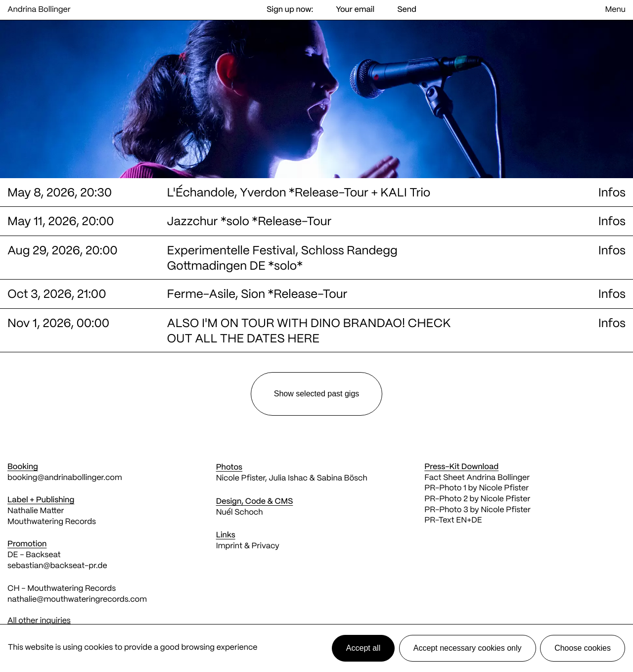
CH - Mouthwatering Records (62, 589)
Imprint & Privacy (248, 547)
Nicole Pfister (241, 479)
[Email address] (355, 10)
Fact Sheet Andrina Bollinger (477, 478)
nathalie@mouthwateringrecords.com (77, 600)
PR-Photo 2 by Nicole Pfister (477, 500)
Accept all (363, 648)
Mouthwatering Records (52, 522)
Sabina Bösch (342, 479)
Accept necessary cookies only (468, 648)
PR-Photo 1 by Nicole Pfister (476, 489)
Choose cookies (583, 648)
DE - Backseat (35, 555)
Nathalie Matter (36, 511)
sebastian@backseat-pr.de (57, 566)
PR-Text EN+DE (453, 521)
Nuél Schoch (240, 513)
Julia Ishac (288, 479)
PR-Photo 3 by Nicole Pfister (477, 510)
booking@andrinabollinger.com (65, 478)
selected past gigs (317, 394)
